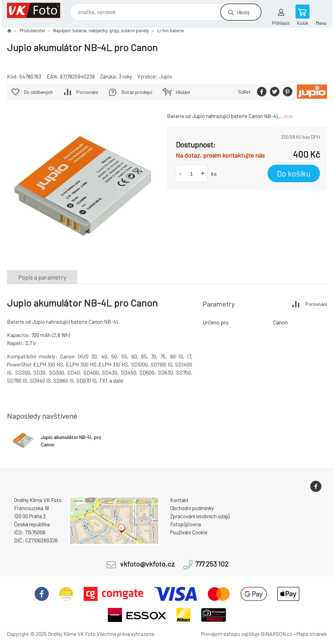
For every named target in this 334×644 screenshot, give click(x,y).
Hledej (243, 12)
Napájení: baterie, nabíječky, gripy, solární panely (101, 30)
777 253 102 (212, 564)
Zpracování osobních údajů (200, 516)
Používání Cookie (189, 532)
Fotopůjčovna (186, 524)
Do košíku (294, 173)
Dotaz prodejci (137, 92)
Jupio (165, 76)
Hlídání (183, 92)
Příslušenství (32, 30)
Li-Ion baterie (171, 30)
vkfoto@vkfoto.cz (147, 564)
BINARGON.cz (276, 634)
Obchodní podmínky (192, 508)
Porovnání (87, 92)
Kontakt (179, 500)
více (288, 116)
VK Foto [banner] (38, 10)
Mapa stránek (312, 634)
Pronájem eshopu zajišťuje (230, 634)
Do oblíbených (38, 92)
